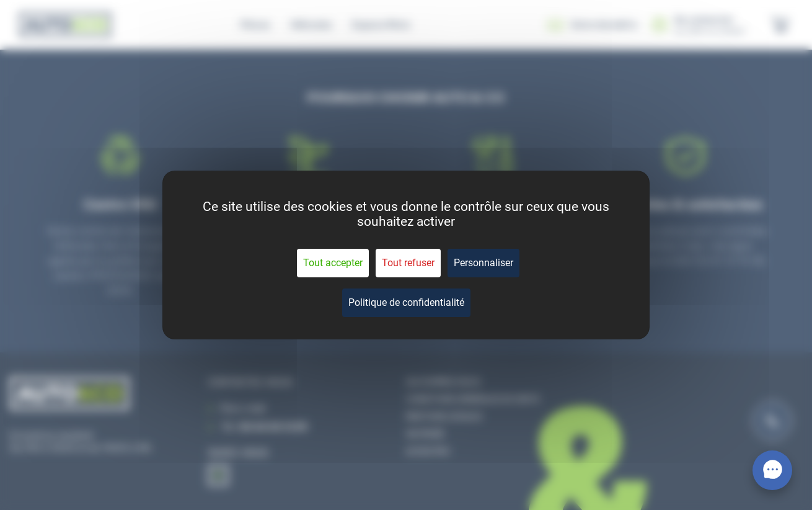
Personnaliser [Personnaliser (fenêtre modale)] (483, 263)
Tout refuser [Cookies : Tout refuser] (408, 263)
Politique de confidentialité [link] (406, 302)
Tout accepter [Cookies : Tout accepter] (333, 263)
